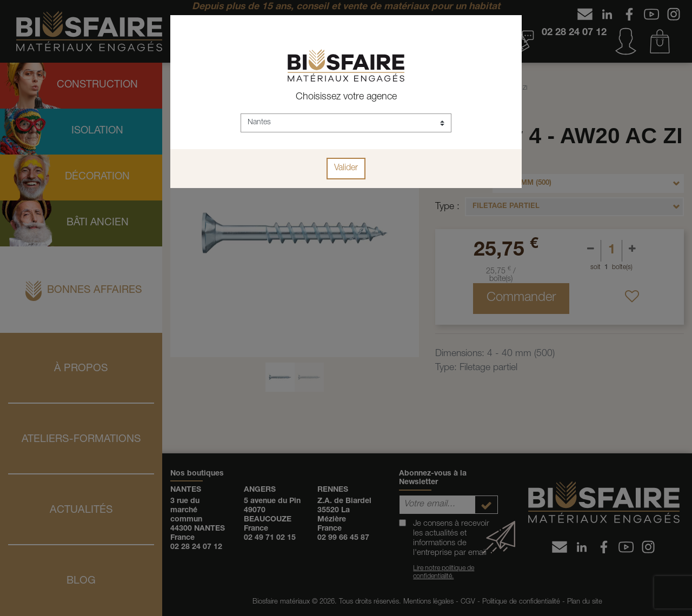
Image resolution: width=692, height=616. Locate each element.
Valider (346, 169)
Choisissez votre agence (346, 97)
